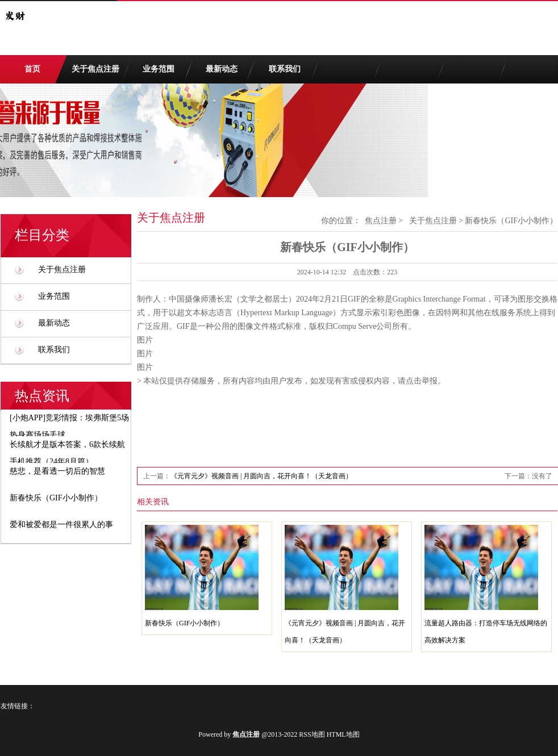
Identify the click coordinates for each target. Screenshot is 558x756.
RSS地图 (312, 734)
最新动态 (222, 69)
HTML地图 (343, 734)
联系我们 (285, 69)
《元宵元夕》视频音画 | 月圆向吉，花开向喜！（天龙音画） (261, 476)
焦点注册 (381, 221)
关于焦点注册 (95, 69)
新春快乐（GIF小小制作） (184, 623)
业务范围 (159, 69)
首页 (32, 69)
